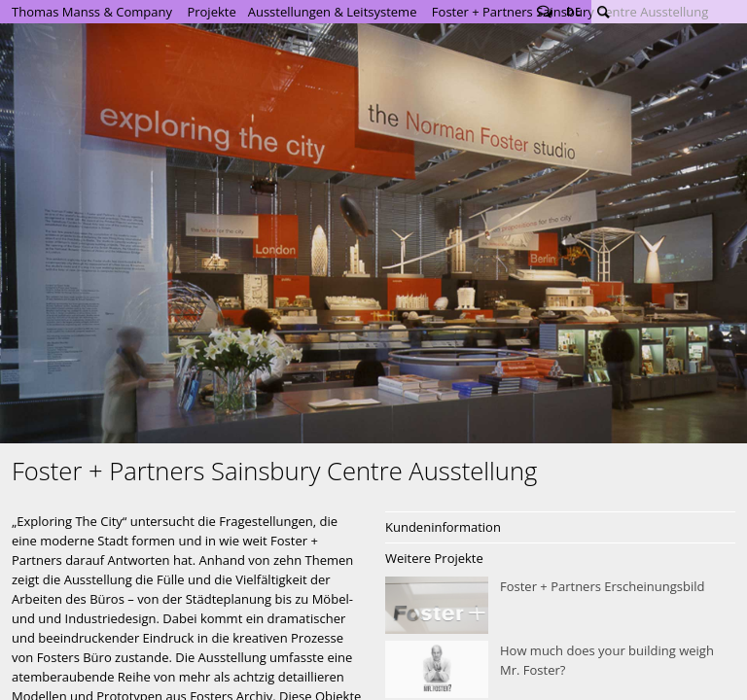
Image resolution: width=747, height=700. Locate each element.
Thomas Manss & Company (92, 12)
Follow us (545, 12)
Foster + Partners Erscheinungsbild (560, 606)
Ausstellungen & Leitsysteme (333, 12)
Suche (603, 12)
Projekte (211, 12)
